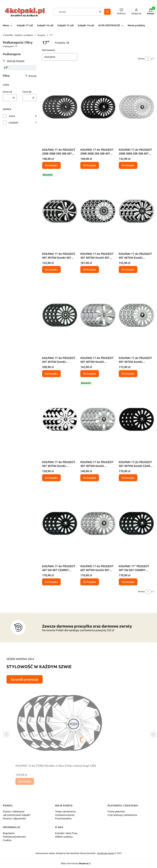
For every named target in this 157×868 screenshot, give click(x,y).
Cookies (7, 840)
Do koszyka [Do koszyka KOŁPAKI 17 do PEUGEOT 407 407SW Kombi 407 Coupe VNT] (90, 269)
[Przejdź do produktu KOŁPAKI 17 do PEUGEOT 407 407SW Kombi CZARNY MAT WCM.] (136, 419)
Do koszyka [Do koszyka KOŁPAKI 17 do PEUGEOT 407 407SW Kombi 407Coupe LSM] (51, 374)
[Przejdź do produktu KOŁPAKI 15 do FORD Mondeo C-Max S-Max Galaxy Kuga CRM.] (59, 723)
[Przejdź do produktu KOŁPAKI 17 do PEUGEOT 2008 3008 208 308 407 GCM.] (60, 107)
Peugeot (41, 35)
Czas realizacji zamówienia (122, 815)
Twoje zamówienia (65, 811)
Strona (141, 59)
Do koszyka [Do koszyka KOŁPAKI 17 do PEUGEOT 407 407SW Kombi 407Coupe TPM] (51, 478)
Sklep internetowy (75, 863)
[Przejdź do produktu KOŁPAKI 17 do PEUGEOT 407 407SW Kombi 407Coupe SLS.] (136, 315)
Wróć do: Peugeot (14, 61)
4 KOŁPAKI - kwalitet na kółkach (18, 35)
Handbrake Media (106, 853)
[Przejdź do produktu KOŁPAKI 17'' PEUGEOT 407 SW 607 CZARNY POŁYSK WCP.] (136, 523)
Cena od (7, 92)
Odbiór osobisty (64, 837)
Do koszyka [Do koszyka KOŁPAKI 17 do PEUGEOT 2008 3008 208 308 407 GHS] (128, 165)
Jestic (12, 116)
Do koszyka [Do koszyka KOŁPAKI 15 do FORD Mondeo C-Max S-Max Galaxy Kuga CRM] (25, 781)
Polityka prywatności (14, 837)
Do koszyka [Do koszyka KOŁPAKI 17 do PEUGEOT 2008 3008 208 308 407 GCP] (90, 165)
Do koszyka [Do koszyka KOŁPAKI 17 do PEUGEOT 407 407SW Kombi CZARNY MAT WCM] (128, 478)
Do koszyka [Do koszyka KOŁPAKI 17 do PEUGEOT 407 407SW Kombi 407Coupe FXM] (128, 269)
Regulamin (9, 833)
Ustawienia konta (65, 815)
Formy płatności (116, 811)
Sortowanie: (49, 50)
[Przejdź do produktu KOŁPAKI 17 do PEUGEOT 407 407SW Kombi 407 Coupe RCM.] (60, 211)
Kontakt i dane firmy (66, 833)
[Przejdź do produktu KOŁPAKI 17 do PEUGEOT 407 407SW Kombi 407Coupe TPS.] (98, 419)
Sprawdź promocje (25, 679)
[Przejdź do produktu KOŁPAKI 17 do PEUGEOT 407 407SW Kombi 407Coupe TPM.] (60, 419)
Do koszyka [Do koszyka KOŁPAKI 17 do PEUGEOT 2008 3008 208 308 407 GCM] (51, 165)
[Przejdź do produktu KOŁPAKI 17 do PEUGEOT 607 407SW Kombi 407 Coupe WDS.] (98, 523)
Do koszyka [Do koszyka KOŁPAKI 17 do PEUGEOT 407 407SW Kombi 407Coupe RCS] (90, 374)
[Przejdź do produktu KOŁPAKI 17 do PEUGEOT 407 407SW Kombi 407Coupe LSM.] (60, 315)
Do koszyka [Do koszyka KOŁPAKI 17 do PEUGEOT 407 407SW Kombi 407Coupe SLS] (128, 374)
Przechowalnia (63, 818)
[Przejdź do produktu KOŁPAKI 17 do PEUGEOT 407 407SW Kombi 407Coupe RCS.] (98, 315)
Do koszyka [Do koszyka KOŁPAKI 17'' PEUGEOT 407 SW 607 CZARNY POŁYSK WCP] (128, 582)
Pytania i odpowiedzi (14, 818)
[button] (107, 12)
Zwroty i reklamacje (14, 811)
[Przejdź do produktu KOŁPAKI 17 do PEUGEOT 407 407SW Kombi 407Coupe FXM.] (136, 211)
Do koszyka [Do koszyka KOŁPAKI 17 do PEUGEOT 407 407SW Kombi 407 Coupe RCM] (51, 269)
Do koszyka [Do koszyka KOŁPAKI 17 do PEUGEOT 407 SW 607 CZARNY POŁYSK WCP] (51, 582)
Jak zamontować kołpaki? (17, 815)
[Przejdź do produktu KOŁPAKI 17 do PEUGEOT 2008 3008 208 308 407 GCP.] (98, 107)
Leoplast (13, 122)
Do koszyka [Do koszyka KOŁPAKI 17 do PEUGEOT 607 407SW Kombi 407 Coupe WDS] (90, 582)
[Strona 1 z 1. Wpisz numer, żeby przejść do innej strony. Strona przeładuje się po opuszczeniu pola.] (148, 59)
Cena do (27, 92)
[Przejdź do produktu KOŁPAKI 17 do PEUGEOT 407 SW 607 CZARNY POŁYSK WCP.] (60, 523)
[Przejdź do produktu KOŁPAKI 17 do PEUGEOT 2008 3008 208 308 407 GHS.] (136, 107)
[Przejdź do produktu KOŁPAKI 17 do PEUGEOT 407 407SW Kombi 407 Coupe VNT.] (98, 211)
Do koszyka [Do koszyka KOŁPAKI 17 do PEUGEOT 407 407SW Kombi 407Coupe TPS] (90, 478)
